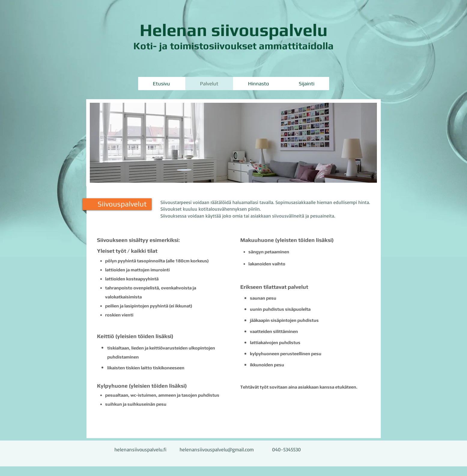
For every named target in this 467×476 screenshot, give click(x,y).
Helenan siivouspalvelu (234, 30)
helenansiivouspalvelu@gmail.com (217, 449)
